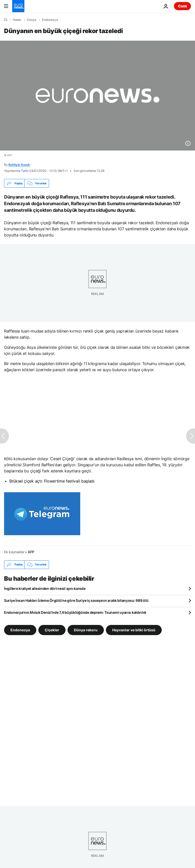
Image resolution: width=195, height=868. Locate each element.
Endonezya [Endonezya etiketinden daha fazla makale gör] (20, 630)
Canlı (182, 6)
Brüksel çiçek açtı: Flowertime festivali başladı (52, 481)
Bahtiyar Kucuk (19, 165)
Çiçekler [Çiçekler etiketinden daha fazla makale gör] (52, 630)
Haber (17, 20)
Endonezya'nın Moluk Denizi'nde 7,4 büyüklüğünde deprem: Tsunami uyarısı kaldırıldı (75, 612)
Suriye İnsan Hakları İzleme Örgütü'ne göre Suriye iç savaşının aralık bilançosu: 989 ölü (76, 600)
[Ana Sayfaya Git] (18, 6)
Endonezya (50, 20)
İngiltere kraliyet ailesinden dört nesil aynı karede (45, 588)
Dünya (32, 20)
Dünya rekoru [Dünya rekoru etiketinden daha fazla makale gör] (86, 630)
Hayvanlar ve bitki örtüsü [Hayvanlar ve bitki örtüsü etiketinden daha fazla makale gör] (134, 630)
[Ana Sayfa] (6, 20)
